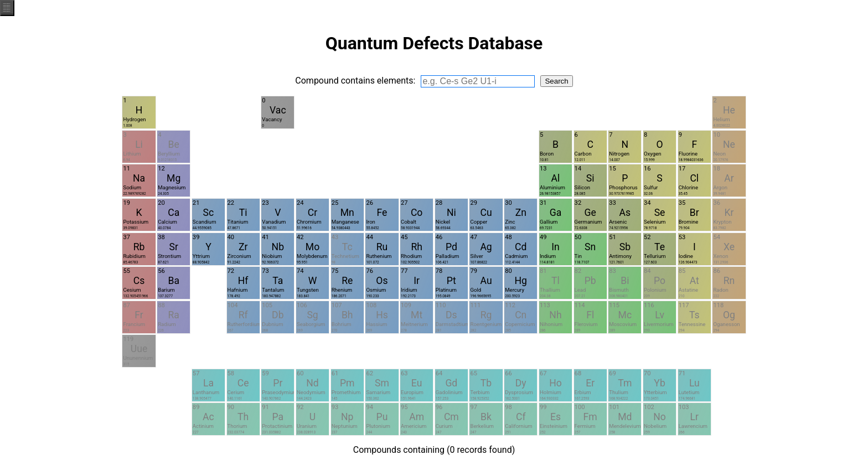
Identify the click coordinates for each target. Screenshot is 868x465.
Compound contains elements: (355, 81)
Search (556, 81)
